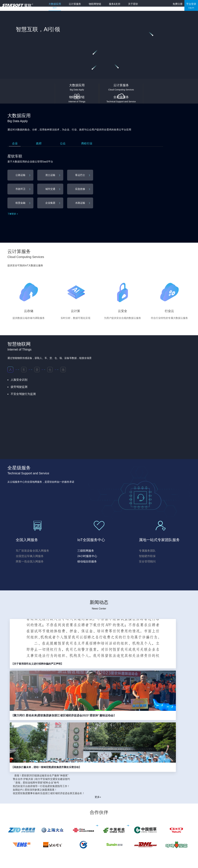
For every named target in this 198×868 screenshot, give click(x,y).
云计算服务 (78, 6)
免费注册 (178, 6)
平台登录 (191, 6)
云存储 (99, 815)
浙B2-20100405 (60, 860)
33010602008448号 (136, 860)
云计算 (99, 820)
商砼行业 (87, 143)
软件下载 (121, 820)
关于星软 (136, 6)
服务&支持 (117, 6)
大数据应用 (58, 6)
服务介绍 (121, 815)
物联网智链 (98, 6)
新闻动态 (142, 820)
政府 (39, 143)
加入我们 (142, 831)
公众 (63, 143)
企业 (15, 143)
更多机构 (12, 849)
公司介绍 (142, 815)
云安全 (99, 826)
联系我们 (142, 826)
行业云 (99, 831)
